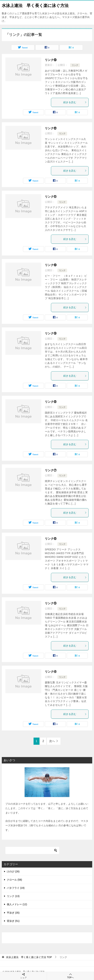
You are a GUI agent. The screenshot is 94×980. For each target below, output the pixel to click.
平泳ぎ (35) (13, 913)
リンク (75, 65)
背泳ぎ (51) (13, 921)
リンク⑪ (51, 197)
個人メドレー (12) (17, 904)
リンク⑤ (51, 603)
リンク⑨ (51, 333)
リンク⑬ (51, 60)
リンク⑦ (51, 470)
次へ (52, 741)
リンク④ (51, 672)
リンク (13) (13, 896)
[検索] (32, 850)
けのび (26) (13, 871)
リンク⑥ (51, 539)
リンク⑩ (51, 265)
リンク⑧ (51, 402)
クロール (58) (14, 880)
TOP (29, 957)
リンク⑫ (51, 128)
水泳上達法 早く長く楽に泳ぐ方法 (35, 5)
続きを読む (75, 102)
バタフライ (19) (16, 888)
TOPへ (70, 976)
